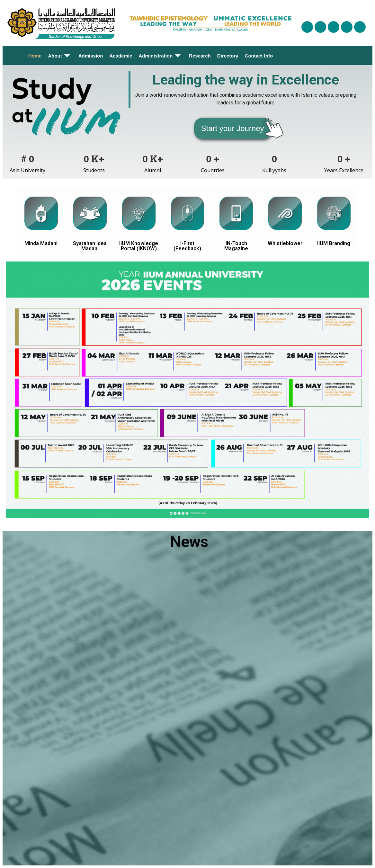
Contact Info (259, 56)
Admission (91, 56)
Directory (228, 56)
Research (200, 56)
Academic (121, 56)
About (60, 56)
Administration (161, 56)
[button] (232, 128)
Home (35, 56)
